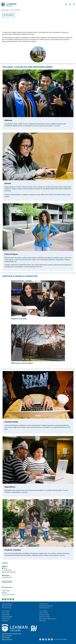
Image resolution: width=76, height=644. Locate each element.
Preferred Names (11, 254)
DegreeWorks (10, 487)
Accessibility (5, 621)
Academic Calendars (13, 550)
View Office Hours (7, 577)
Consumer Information (44, 615)
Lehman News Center (44, 608)
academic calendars (56, 553)
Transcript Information (8, 595)
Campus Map (6, 591)
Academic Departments (7, 604)
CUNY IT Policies (43, 611)
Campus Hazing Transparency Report (48, 619)
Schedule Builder (11, 422)
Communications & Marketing (46, 606)
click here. (57, 126)
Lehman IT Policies (44, 613)
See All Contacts (7, 581)
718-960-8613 (7, 570)
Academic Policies (6, 619)
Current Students (6, 611)
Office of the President (7, 606)
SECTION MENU (8, 15)
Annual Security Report (45, 617)
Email (5, 568)
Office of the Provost (6, 608)
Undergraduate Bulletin (7, 617)
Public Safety (42, 621)
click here (24, 492)
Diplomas (8, 120)
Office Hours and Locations (22, 363)
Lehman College (5, 10)
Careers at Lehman (44, 604)
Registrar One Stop (19, 319)
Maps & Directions (7, 640)
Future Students (5, 613)
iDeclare (8, 183)
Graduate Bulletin (6, 615)
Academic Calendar (61, 195)
